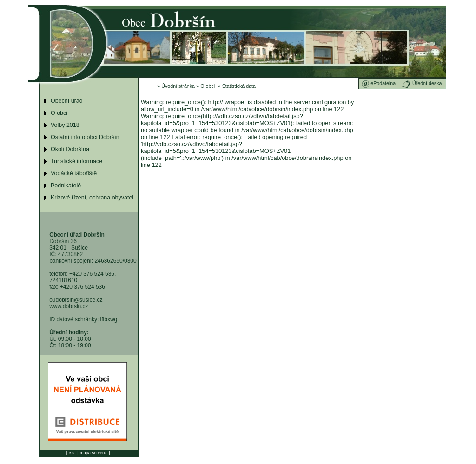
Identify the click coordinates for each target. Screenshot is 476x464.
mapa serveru (93, 453)
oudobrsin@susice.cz (76, 300)
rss (72, 453)
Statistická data (239, 86)
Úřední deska (422, 83)
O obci (208, 86)
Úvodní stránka (178, 86)
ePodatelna (379, 83)
